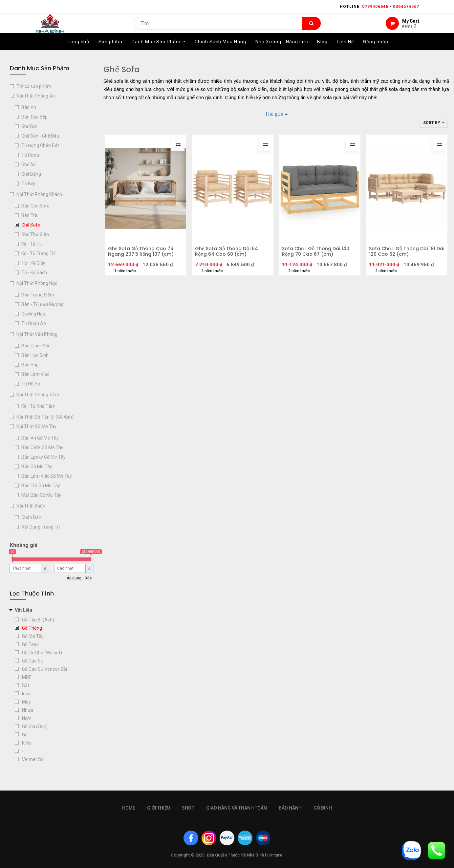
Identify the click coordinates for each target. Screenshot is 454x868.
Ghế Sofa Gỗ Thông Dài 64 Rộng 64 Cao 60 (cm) (228, 253)
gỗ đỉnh (323, 808)
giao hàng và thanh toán (237, 808)
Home (129, 808)
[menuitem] (77, 52)
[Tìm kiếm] (311, 28)
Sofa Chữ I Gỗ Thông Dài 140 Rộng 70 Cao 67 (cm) (318, 253)
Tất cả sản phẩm (34, 86)
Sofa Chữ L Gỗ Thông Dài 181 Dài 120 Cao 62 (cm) (404, 253)
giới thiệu (159, 808)
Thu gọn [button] (274, 114)
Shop (188, 808)
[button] (434, 123)
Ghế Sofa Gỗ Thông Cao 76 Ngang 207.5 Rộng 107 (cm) (143, 253)
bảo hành (290, 808)
